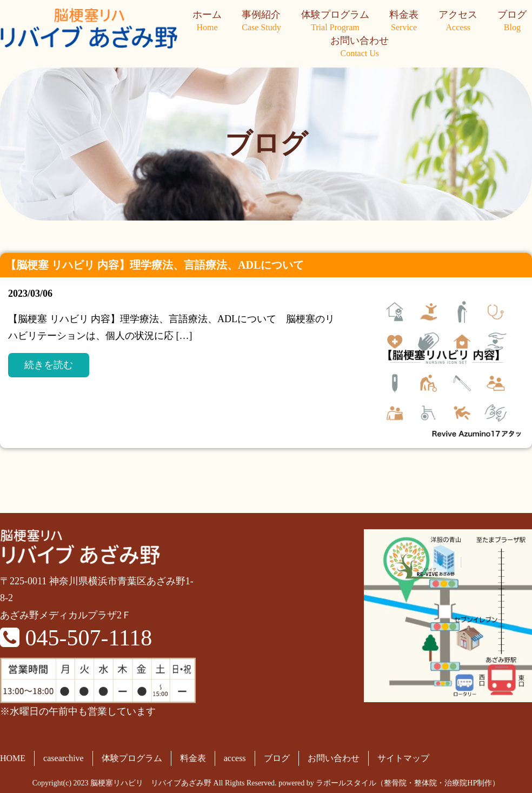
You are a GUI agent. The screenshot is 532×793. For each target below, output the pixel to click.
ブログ (512, 22)
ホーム (207, 22)
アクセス (458, 22)
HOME (13, 758)
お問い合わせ (360, 48)
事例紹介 (261, 22)
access (235, 758)
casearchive (64, 758)
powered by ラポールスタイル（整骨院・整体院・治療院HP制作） (389, 783)
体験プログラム (335, 22)
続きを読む (49, 365)
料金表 (404, 22)
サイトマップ (403, 758)
